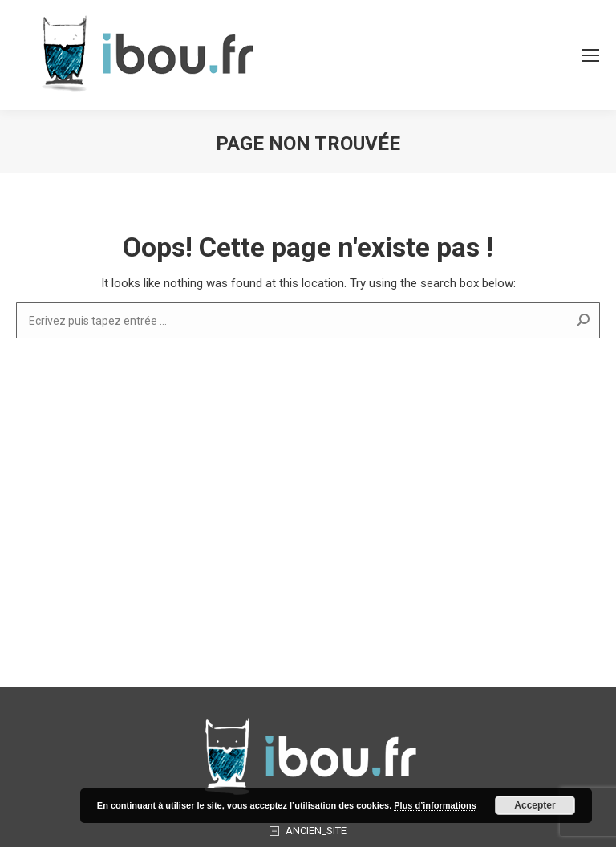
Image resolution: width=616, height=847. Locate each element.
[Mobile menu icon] (590, 55)
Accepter (535, 805)
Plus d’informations (435, 805)
